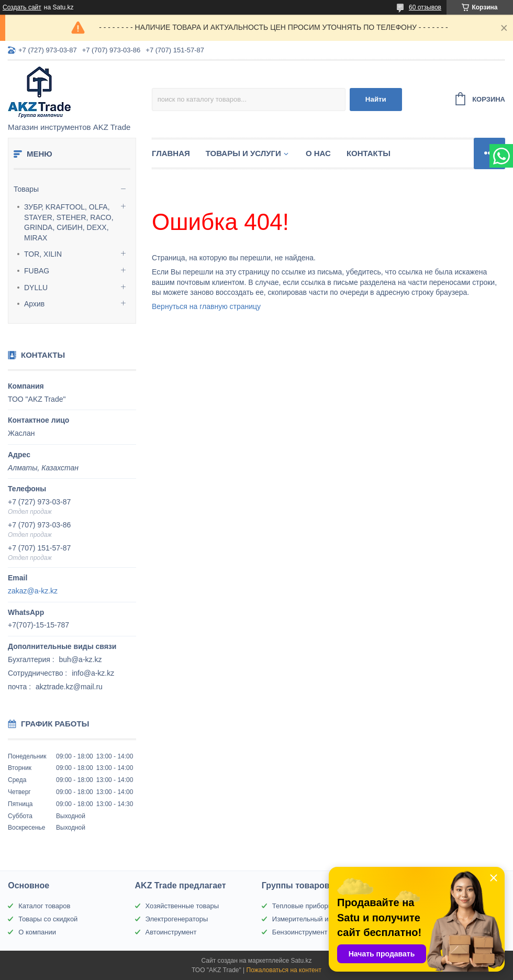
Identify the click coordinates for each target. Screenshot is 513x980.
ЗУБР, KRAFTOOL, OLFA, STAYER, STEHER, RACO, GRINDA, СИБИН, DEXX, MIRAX (69, 222)
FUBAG (37, 271)
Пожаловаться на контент (284, 970)
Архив (34, 304)
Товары (26, 189)
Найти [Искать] (376, 99)
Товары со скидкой (48, 919)
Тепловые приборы (303, 906)
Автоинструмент (171, 932)
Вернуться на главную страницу (206, 306)
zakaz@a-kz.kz (33, 591)
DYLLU (36, 288)
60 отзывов (425, 7)
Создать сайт (22, 7)
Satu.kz (301, 961)
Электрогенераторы (177, 919)
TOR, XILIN (43, 254)
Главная (171, 153)
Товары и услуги (243, 153)
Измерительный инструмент (317, 919)
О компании (37, 932)
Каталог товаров (44, 906)
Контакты (369, 153)
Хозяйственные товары (182, 906)
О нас (318, 153)
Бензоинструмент (300, 932)
